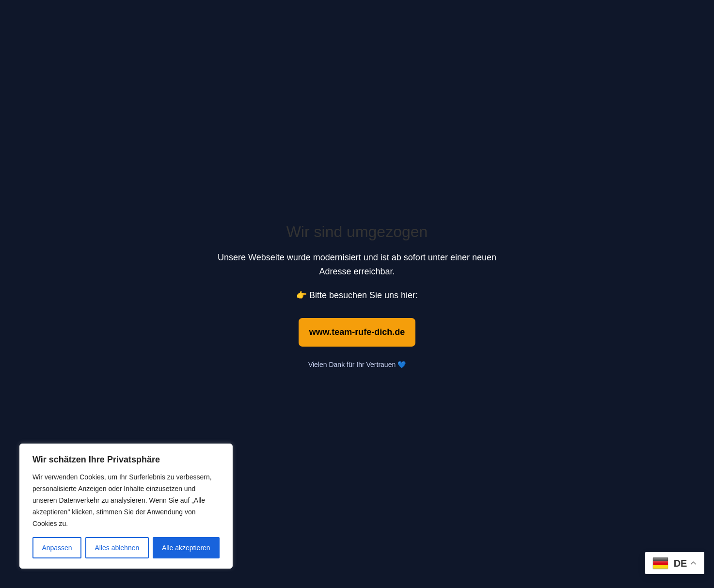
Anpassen (57, 548)
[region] (126, 506)
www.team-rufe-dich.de (357, 332)
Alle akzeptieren (186, 548)
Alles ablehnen (117, 548)
